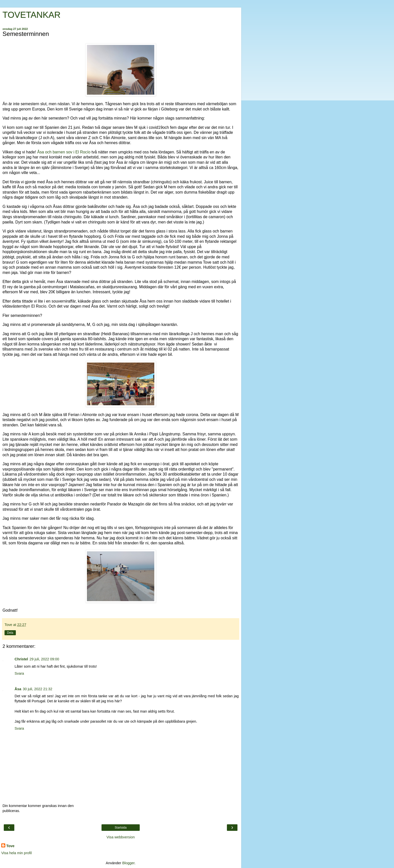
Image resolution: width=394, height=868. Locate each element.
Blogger (128, 863)
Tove (10, 846)
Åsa (18, 689)
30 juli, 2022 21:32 (37, 689)
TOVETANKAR (32, 15)
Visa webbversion (121, 837)
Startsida (120, 828)
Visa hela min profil (16, 853)
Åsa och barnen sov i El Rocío (64, 152)
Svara (19, 673)
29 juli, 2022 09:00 (44, 659)
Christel (21, 659)
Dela (10, 633)
